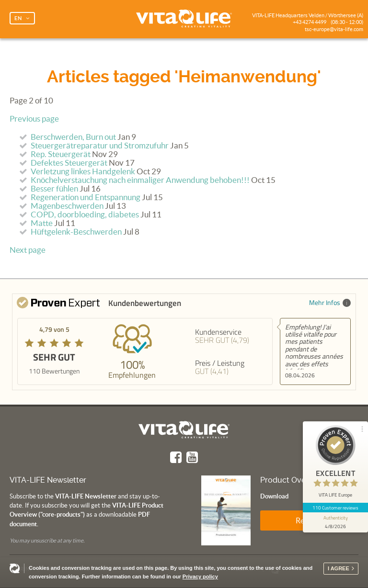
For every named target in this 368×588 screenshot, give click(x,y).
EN (18, 18)
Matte (42, 223)
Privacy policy (200, 577)
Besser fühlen (54, 189)
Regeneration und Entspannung (86, 197)
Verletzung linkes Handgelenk (83, 171)
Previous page (34, 119)
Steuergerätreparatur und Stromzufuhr (100, 146)
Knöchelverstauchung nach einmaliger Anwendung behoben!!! (140, 180)
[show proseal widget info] (335, 522)
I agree (339, 568)
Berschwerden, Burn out (73, 137)
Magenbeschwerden (67, 206)
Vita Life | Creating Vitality (184, 19)
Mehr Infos (330, 302)
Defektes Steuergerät (69, 163)
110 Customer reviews (336, 508)
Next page (28, 250)
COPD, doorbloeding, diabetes (85, 215)
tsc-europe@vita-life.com (334, 29)
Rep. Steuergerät (61, 154)
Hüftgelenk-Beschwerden (76, 232)
